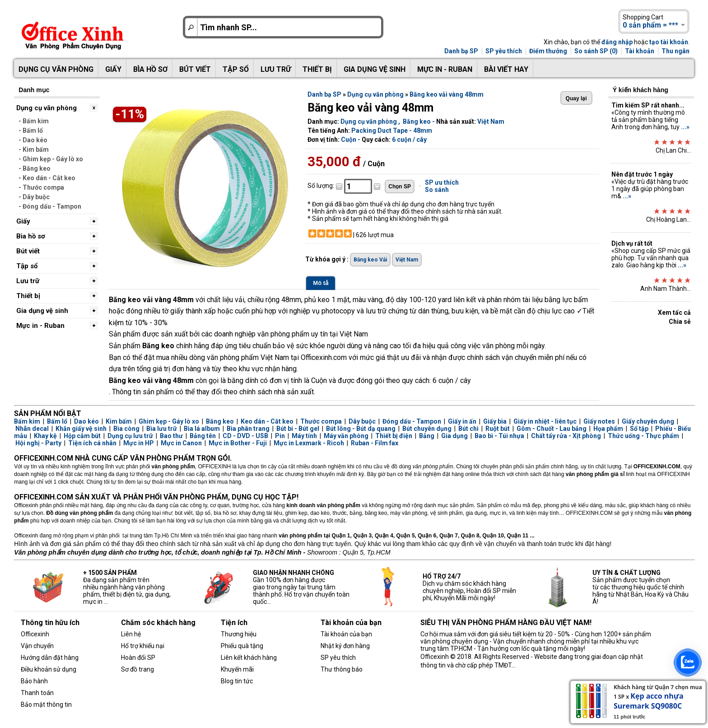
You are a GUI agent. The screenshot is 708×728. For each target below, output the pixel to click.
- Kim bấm (34, 149)
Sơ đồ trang (137, 669)
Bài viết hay (506, 69)
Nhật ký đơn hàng (345, 646)
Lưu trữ (276, 69)
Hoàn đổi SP (138, 658)
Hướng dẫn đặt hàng (50, 658)
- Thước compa (41, 187)
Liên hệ (131, 634)
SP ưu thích (442, 182)
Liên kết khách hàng (249, 658)
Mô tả (321, 283)
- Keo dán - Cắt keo (47, 178)
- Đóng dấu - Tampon (50, 206)
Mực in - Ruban (445, 69)
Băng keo (417, 121)
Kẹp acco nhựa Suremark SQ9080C (649, 701)
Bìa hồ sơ (150, 69)
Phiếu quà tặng (242, 646)
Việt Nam (491, 121)
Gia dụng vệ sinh (375, 69)
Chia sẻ (680, 322)
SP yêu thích (504, 51)
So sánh (437, 190)
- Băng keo (35, 168)
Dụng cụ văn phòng (56, 69)
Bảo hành (34, 681)
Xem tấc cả (674, 313)
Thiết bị (317, 69)
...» (685, 127)
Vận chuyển (37, 646)
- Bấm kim (34, 121)
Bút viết (195, 69)
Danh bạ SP (461, 51)
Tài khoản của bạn (346, 634)
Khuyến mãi (237, 669)
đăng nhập (617, 42)
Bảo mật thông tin (46, 705)
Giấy (113, 69)
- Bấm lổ (31, 131)
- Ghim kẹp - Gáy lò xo (51, 159)
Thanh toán (37, 693)
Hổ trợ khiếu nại (143, 646)
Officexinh (35, 634)
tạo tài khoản (669, 42)
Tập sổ (236, 69)
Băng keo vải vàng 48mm (447, 94)
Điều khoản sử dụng (49, 669)
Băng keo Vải (370, 260)
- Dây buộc (34, 197)
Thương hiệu (239, 634)
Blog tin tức (237, 681)
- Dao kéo (33, 140)
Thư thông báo (342, 669)
